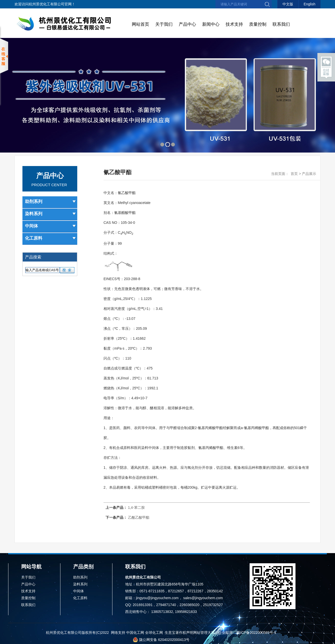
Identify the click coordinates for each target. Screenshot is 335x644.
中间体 (50, 226)
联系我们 (281, 24)
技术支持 (234, 24)
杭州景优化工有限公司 (47, 4)
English (310, 4)
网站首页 (140, 24)
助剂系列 (50, 202)
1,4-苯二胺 (136, 508)
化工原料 (50, 238)
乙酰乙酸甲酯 (138, 517)
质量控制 (258, 24)
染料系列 (50, 214)
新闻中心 (211, 24)
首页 (294, 174)
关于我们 (164, 24)
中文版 (288, 4)
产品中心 (187, 24)
